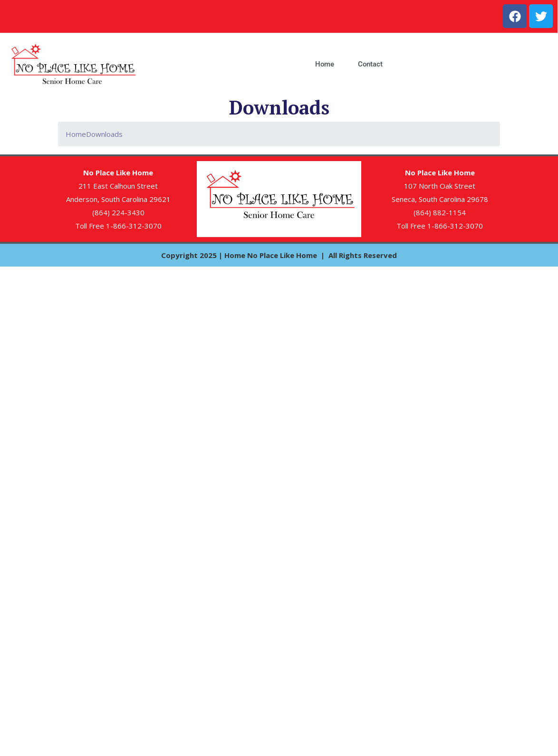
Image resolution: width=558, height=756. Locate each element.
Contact (370, 64)
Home (325, 64)
